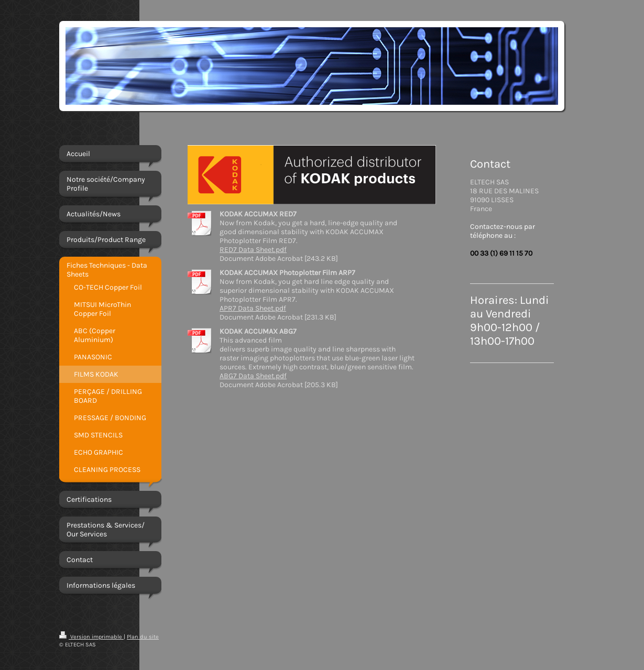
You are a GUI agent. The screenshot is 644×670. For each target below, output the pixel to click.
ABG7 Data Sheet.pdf (253, 376)
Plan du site (143, 637)
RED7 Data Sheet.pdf (253, 250)
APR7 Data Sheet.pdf (253, 308)
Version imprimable (91, 637)
